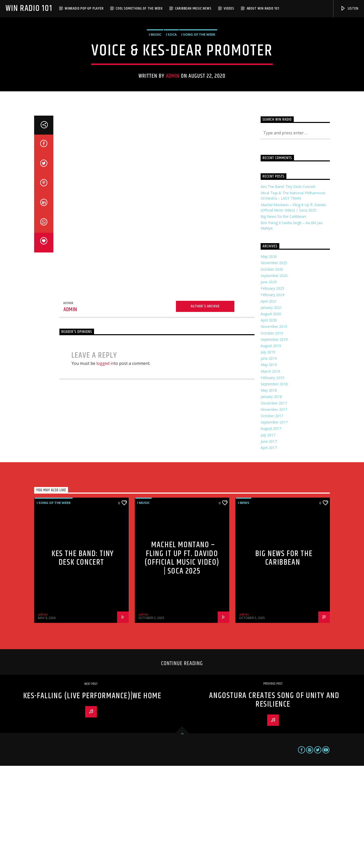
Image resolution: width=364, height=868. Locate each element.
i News (244, 605)
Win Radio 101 (29, 8)
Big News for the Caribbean (283, 319)
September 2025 (274, 378)
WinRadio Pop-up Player (84, 8)
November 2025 (274, 365)
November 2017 (274, 512)
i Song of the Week (198, 86)
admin (173, 127)
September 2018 (274, 486)
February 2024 (272, 397)
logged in (105, 465)
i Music (155, 86)
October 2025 (272, 372)
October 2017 (272, 518)
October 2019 (272, 435)
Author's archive (205, 408)
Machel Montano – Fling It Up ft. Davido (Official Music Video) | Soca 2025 (182, 660)
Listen (349, 8)
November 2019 (274, 429)
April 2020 (269, 422)
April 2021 (269, 403)
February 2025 (272, 390)
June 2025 (269, 384)
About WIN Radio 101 (263, 8)
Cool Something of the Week (139, 8)
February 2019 (272, 480)
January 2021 (271, 410)
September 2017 (274, 524)
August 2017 (271, 531)
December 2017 (274, 505)
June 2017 (269, 544)
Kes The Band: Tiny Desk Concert (288, 289)
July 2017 (268, 537)
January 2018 (271, 499)
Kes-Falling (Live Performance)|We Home (92, 798)
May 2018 (269, 492)
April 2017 (269, 550)
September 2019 (274, 442)
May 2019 (269, 467)
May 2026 (269, 359)
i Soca (171, 86)
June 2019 (269, 461)
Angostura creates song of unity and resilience (274, 802)
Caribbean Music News (193, 8)
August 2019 (271, 448)
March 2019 (270, 473)
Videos (229, 8)
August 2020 (271, 416)
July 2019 (268, 454)
